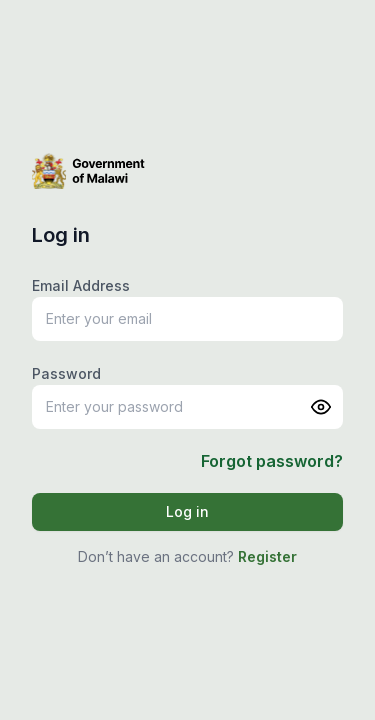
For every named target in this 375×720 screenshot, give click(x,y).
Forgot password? (272, 461)
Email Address (81, 285)
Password (66, 373)
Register (267, 556)
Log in (187, 511)
